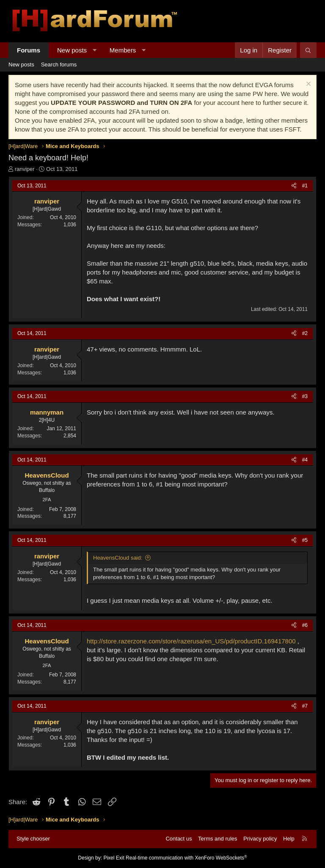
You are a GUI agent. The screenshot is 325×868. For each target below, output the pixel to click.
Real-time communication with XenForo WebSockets (186, 858)
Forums (29, 50)
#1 (305, 186)
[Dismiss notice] (307, 85)
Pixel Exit (114, 858)
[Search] (308, 50)
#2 (305, 333)
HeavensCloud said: (118, 558)
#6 (305, 625)
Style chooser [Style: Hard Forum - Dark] (33, 839)
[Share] (294, 186)
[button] (95, 50)
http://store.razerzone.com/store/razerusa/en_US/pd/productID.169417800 (191, 641)
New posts (72, 50)
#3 (305, 396)
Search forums (59, 65)
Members (123, 50)
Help (289, 839)
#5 (305, 540)
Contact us (179, 839)
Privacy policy (260, 839)
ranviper (25, 169)
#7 (305, 706)
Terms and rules (218, 839)
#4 (305, 460)
